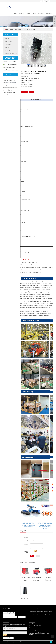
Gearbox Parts (8, 44)
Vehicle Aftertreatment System (11, 53)
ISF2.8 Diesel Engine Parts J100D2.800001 (37, 579)
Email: (27, 541)
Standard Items (6, 613)
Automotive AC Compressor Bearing (10, 617)
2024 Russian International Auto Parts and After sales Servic (41, 615)
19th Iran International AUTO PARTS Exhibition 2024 (39, 612)
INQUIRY (25, 92)
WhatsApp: (26, 537)
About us (21, 13)
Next (50, 48)
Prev (23, 48)
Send (32, 556)
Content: (26, 545)
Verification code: (26, 552)
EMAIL (31, 92)
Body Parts (7, 47)
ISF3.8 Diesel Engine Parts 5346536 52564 (25, 579)
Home (15, 13)
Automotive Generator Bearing (9, 615)
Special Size (13, 613)
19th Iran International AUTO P (11, 62)
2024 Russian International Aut (11, 65)
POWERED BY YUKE (41, 642)
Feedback (41, 13)
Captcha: (5, 630)
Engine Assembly (8, 41)
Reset (38, 556)
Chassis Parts (7, 50)
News (35, 13)
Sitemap (48, 642)
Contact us (49, 13)
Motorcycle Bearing (22, 617)
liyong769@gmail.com (11, 83)
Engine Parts (17, 30)
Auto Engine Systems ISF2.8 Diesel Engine (48, 579)
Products (29, 13)
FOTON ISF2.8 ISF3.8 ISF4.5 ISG (28, 30)
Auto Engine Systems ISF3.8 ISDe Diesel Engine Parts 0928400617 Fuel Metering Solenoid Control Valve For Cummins (45, 525)
